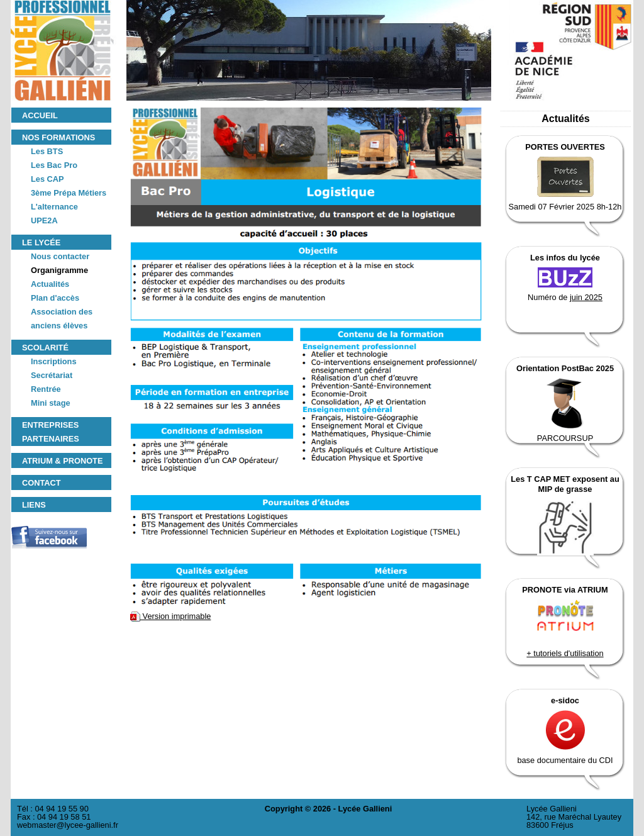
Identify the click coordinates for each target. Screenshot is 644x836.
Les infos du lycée (565, 258)
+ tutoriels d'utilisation (565, 653)
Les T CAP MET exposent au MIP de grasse (565, 484)
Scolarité (45, 348)
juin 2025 (586, 297)
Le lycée (41, 242)
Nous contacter (60, 256)
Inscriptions (54, 361)
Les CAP (47, 179)
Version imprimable (170, 616)
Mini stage (51, 403)
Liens (34, 505)
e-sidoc (565, 700)
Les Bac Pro (54, 165)
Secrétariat (52, 375)
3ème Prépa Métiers (69, 193)
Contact (42, 483)
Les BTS (47, 151)
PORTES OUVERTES (565, 147)
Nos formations (58, 137)
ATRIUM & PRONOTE (62, 461)
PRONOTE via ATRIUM (565, 590)
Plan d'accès (55, 298)
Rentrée (46, 389)
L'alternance (54, 207)
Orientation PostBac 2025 (565, 368)
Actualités (50, 284)
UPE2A (44, 220)
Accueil (40, 115)
